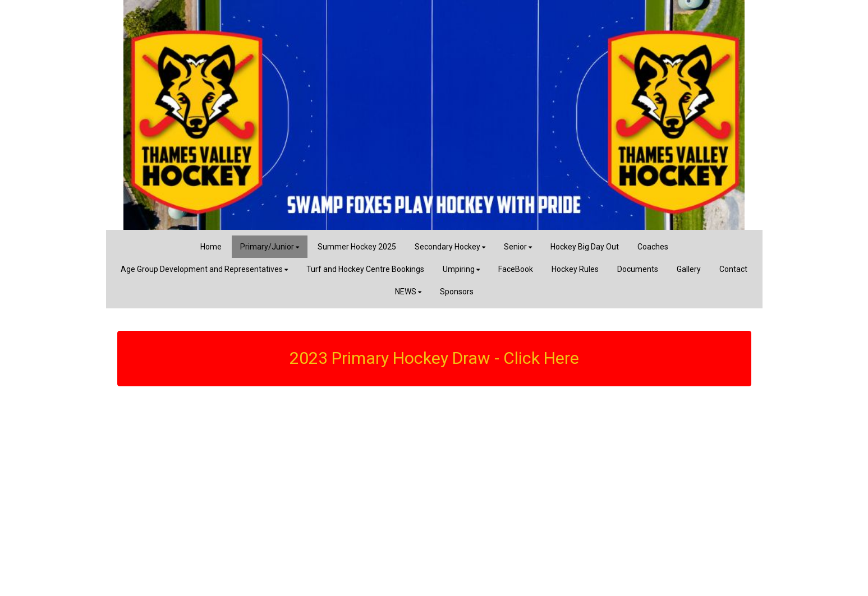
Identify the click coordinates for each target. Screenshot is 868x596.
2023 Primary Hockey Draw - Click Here (434, 358)
